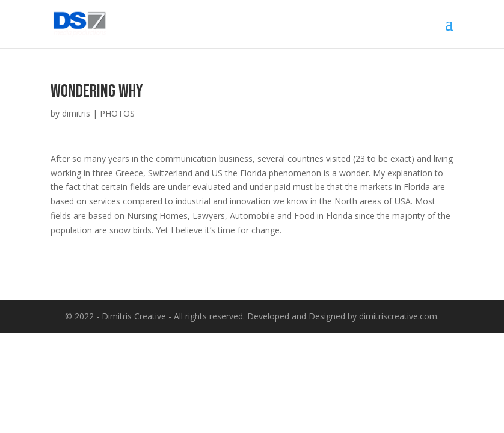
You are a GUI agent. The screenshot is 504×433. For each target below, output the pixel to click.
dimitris (76, 113)
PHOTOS (117, 113)
